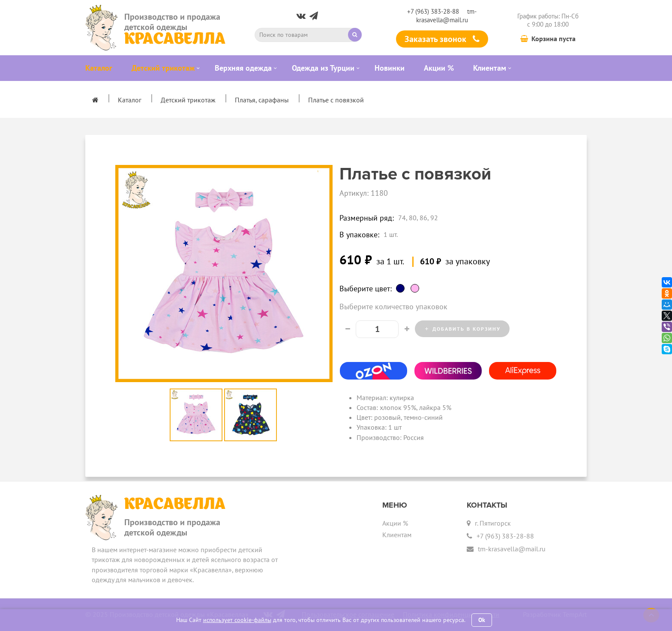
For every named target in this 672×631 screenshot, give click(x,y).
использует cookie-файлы (237, 620)
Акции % (395, 523)
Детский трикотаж (188, 100)
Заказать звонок (442, 39)
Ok (482, 620)
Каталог (130, 100)
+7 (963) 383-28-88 (433, 11)
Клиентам (397, 535)
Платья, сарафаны (262, 100)
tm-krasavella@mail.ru (447, 15)
